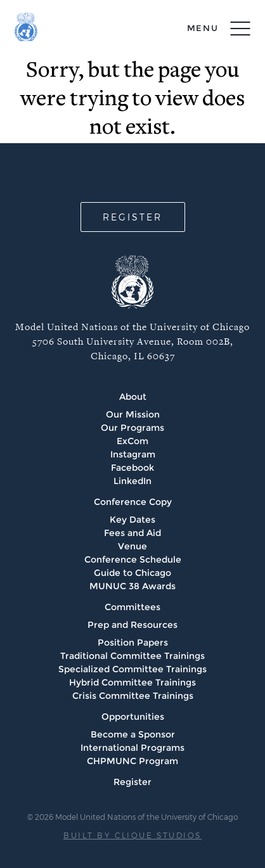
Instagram (133, 454)
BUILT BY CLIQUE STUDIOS (132, 835)
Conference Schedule (133, 559)
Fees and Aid (132, 533)
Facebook (132, 468)
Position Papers (133, 642)
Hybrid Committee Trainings (132, 682)
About (133, 397)
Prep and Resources (132, 625)
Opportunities (133, 717)
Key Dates (132, 520)
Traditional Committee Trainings (132, 656)
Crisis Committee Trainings (133, 696)
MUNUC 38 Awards (132, 586)
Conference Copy (133, 502)
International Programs (132, 748)
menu (203, 28)
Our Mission (133, 414)
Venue (132, 546)
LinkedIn (132, 481)
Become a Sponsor (133, 734)
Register (132, 782)
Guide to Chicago (132, 573)
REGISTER (132, 217)
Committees (132, 607)
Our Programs (132, 428)
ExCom (132, 441)
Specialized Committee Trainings (132, 669)
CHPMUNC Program (132, 761)
